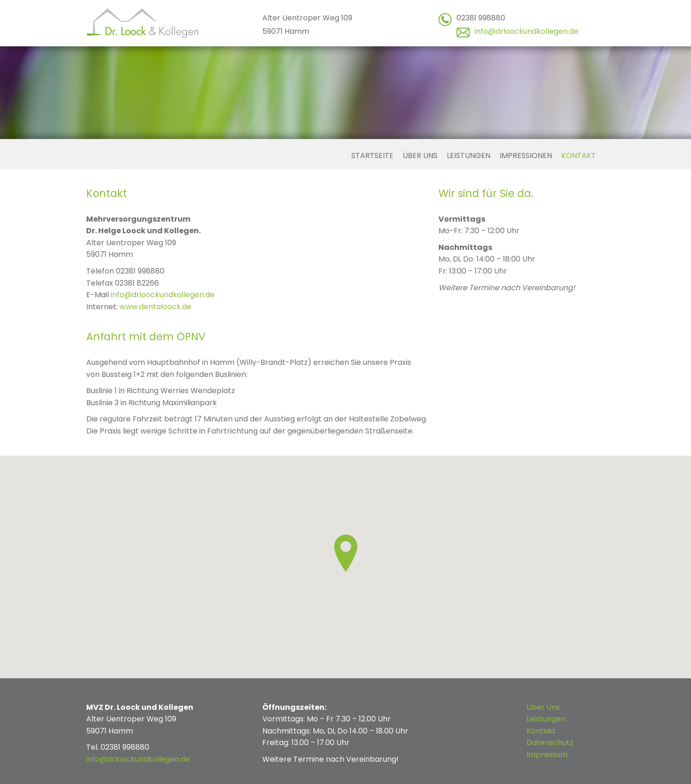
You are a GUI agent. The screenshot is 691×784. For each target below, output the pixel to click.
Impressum (547, 755)
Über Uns (543, 707)
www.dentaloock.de (155, 307)
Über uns (420, 156)
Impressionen (526, 156)
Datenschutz (550, 743)
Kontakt (579, 156)
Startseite (372, 156)
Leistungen (469, 156)
